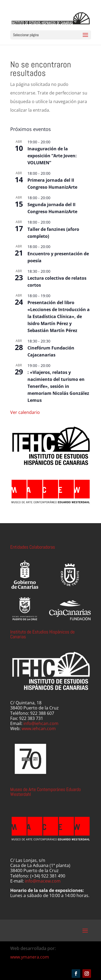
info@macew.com (43, 881)
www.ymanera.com (30, 957)
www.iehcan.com (39, 728)
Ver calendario (25, 412)
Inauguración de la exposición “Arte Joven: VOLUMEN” (52, 156)
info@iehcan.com (41, 723)
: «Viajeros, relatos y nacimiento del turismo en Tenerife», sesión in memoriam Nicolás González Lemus (58, 386)
